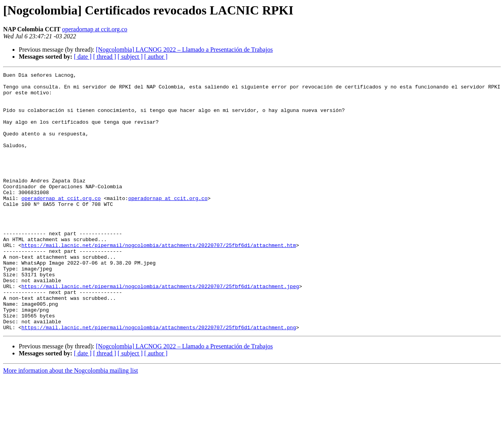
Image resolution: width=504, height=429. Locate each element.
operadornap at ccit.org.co (95, 29)
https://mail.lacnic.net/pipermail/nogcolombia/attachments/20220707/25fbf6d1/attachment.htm (159, 280)
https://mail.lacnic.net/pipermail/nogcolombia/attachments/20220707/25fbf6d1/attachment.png (159, 379)
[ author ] (156, 57)
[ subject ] (130, 57)
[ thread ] (105, 57)
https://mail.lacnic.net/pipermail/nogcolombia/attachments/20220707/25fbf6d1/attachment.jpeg (160, 330)
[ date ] (83, 57)
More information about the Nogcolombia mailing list (71, 422)
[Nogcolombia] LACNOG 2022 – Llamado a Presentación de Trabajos (184, 50)
